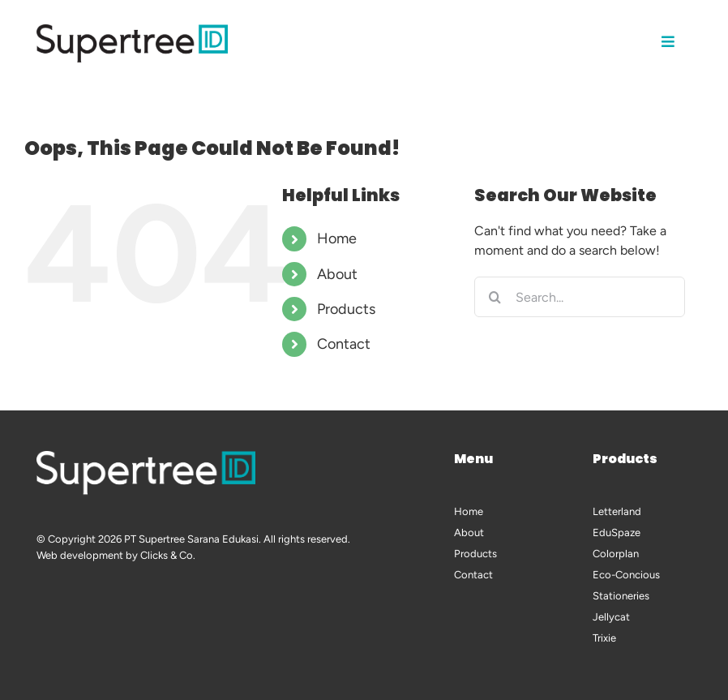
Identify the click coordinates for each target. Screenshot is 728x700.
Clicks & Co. (168, 555)
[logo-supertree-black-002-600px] (132, 30)
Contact (344, 344)
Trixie (604, 638)
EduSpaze (617, 533)
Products (346, 309)
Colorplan (616, 554)
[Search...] (579, 297)
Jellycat (611, 617)
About (337, 274)
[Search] (495, 297)
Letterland (617, 511)
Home (337, 238)
